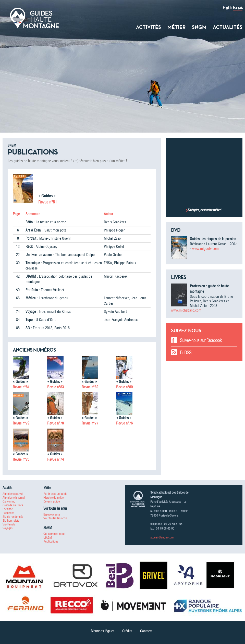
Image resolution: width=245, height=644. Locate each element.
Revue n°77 (90, 423)
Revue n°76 (124, 423)
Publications (51, 541)
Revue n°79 (21, 423)
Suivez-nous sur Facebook (201, 340)
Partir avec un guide (55, 494)
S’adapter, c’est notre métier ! (205, 210)
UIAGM (48, 538)
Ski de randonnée (13, 517)
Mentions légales (103, 631)
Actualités (228, 27)
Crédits (127, 631)
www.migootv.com (205, 249)
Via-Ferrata (9, 524)
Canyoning (9, 501)
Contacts (146, 631)
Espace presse (52, 514)
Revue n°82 (90, 387)
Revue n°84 (21, 387)
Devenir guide (52, 501)
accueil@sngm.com (162, 537)
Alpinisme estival (13, 494)
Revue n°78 (56, 423)
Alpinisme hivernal (14, 498)
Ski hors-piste (11, 520)
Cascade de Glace (13, 505)
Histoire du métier (54, 498)
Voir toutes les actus (55, 518)
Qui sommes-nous (54, 534)
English (227, 8)
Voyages (8, 528)
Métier (176, 27)
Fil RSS (186, 352)
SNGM (199, 27)
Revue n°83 (56, 387)
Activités (149, 27)
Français (238, 8)
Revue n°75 (21, 459)
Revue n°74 (56, 459)
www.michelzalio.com (186, 310)
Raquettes (8, 513)
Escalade (8, 509)
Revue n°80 (124, 387)
